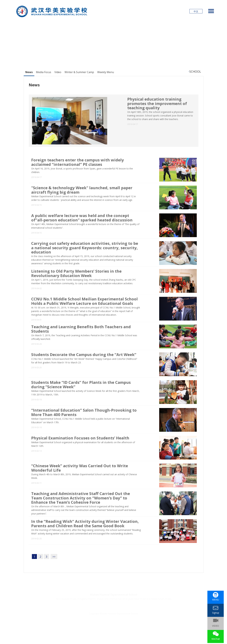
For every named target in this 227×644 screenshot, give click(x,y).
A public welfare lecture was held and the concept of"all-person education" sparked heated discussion (82, 218)
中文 (196, 11)
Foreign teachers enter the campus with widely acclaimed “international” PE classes (78, 162)
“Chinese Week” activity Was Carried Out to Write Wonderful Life (80, 468)
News (29, 72)
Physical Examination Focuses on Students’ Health (80, 438)
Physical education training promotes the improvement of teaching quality (157, 103)
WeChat (216, 639)
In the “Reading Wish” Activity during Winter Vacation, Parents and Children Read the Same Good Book (85, 523)
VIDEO (216, 626)
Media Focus (44, 72)
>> (54, 557)
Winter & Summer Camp (79, 72)
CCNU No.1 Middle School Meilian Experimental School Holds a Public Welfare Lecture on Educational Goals (84, 301)
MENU (216, 600)
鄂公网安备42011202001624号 (126, 618)
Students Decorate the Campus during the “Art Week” (84, 354)
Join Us (105, 606)
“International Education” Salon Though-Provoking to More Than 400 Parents (84, 412)
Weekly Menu (106, 72)
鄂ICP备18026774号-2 (97, 618)
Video (58, 72)
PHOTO (121, 606)
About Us (137, 606)
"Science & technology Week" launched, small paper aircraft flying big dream (82, 190)
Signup (88, 606)
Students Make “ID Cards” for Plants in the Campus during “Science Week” (81, 384)
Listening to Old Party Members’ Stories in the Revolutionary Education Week (76, 273)
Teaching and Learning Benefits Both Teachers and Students (81, 329)
